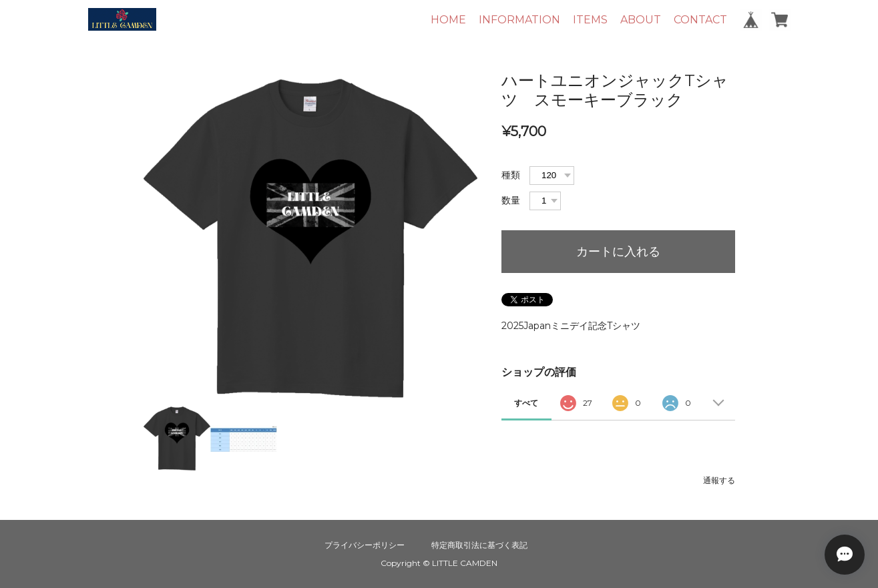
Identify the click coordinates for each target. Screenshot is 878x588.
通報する (719, 480)
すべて (526, 403)
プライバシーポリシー (365, 545)
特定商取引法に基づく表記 (479, 545)
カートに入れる (618, 252)
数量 (511, 200)
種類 (511, 175)
